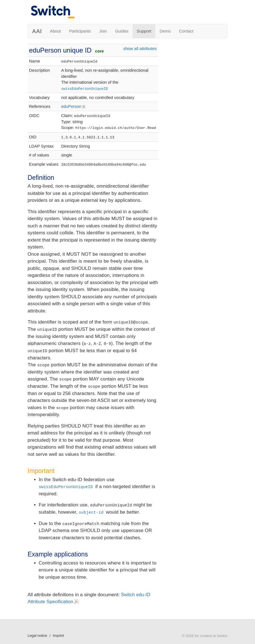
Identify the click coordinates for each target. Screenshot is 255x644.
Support (144, 31)
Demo (165, 31)
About (55, 31)
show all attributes (140, 49)
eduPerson (71, 106)
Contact (186, 31)
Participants (80, 31)
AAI (37, 31)
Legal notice (37, 636)
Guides (122, 31)
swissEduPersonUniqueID (84, 89)
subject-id (91, 513)
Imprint (58, 636)
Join (103, 31)
